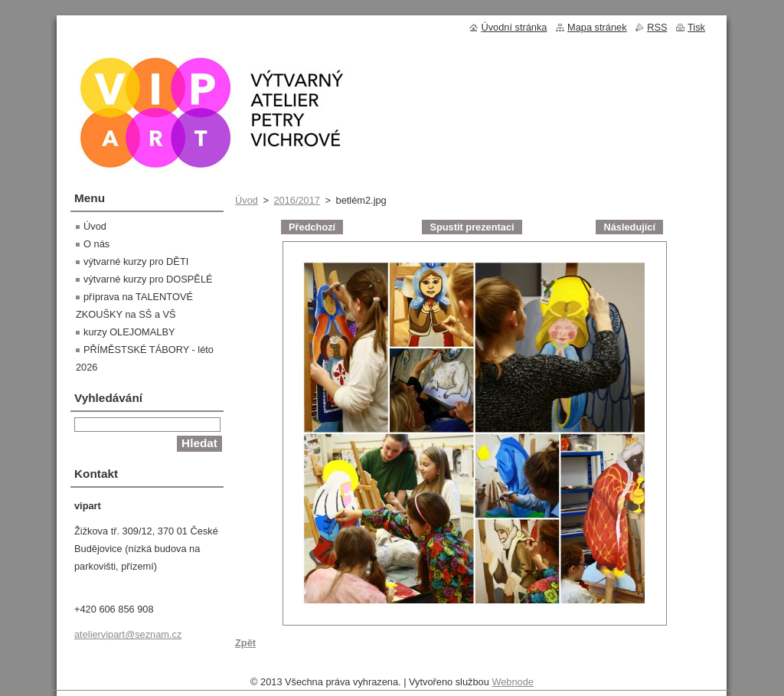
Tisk (696, 27)
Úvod (247, 200)
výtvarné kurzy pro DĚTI (136, 261)
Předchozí (312, 227)
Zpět (245, 643)
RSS (657, 27)
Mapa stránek (597, 27)
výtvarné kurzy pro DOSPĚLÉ (148, 279)
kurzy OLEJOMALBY (129, 332)
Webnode (513, 686)
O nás (96, 244)
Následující (629, 227)
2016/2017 (297, 200)
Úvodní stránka (514, 27)
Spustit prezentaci (472, 227)
